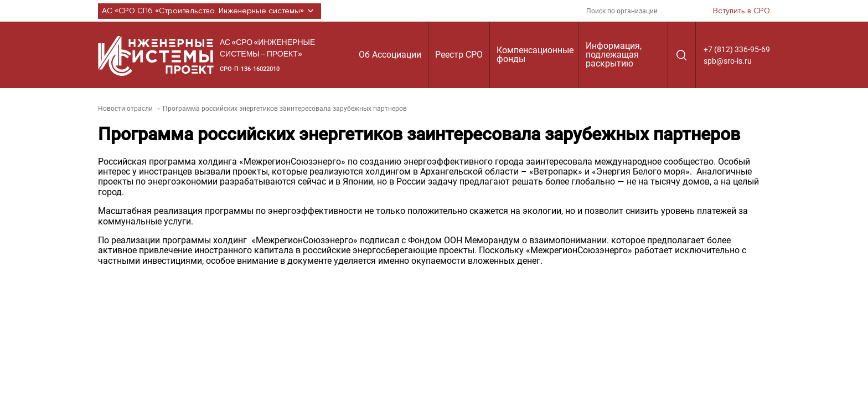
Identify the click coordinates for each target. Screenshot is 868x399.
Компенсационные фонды (535, 55)
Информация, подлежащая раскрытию (614, 55)
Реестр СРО (459, 55)
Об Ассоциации (390, 55)
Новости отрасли (125, 109)
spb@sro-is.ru (728, 61)
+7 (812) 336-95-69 (737, 49)
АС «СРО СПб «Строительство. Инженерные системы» (210, 11)
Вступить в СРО (742, 11)
